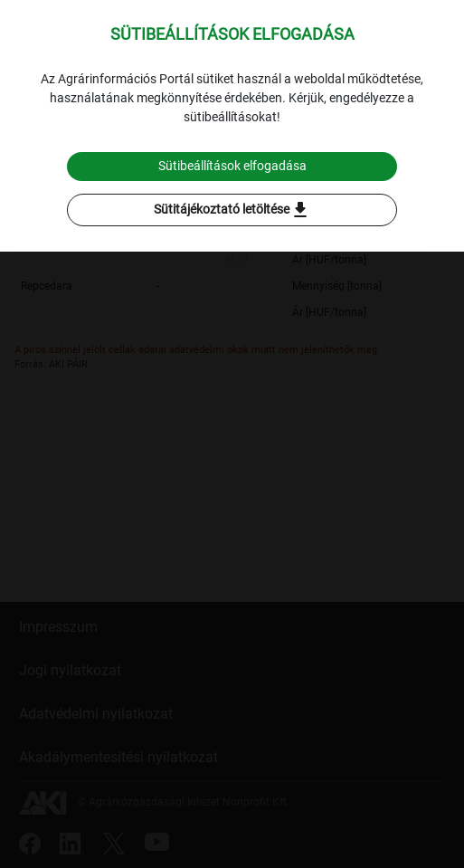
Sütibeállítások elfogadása (232, 166)
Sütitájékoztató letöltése (232, 210)
